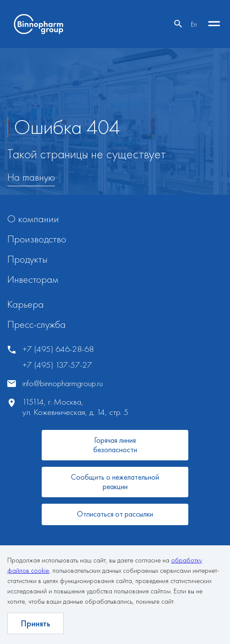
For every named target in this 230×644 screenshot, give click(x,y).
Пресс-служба (37, 324)
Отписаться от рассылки (115, 514)
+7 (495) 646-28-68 (58, 349)
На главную (31, 177)
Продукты (28, 259)
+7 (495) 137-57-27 (57, 365)
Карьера (26, 304)
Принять (35, 623)
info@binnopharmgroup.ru (63, 383)
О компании (33, 219)
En (194, 24)
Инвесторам (33, 279)
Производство (37, 239)
